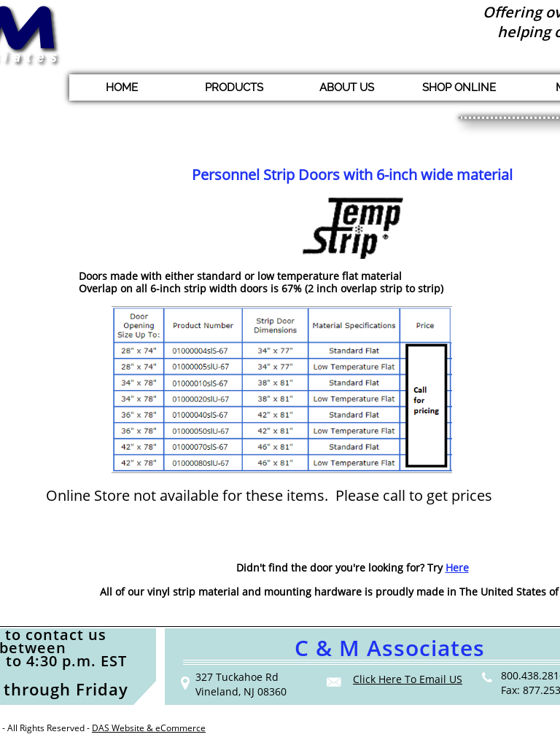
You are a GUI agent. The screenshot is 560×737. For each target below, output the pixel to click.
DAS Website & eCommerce (149, 728)
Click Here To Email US (408, 679)
